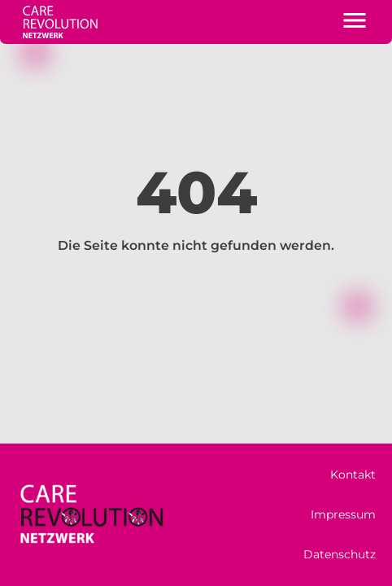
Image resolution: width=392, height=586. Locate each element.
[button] (355, 22)
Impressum (343, 514)
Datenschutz (340, 554)
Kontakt (353, 474)
